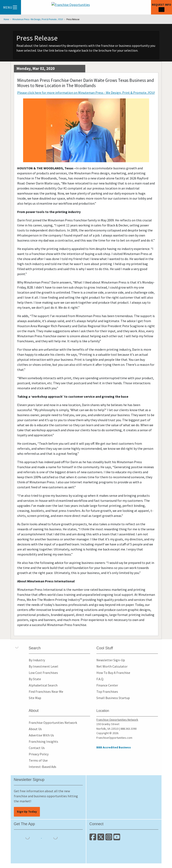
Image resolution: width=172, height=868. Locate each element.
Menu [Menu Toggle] (10, 7)
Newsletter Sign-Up (111, 660)
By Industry (37, 660)
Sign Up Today (27, 812)
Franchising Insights (43, 741)
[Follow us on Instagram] (109, 839)
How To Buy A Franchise (113, 673)
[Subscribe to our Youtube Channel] (117, 839)
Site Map (35, 698)
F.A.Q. (100, 679)
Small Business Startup (113, 698)
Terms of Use (38, 760)
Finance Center (107, 685)
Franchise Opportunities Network (53, 723)
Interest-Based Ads (43, 767)
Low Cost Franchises (43, 673)
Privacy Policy (39, 754)
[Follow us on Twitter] (101, 839)
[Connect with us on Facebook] (93, 839)
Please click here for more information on (86, 93)
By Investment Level (43, 666)
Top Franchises (107, 692)
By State (35, 679)
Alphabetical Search (43, 685)
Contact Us (37, 748)
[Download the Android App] (55, 837)
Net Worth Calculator (112, 666)
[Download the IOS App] (28, 837)
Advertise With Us (41, 735)
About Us (35, 729)
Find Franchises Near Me (46, 692)
